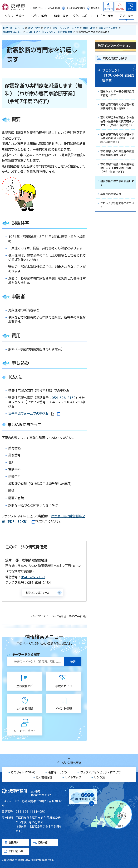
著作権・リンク (58, 772)
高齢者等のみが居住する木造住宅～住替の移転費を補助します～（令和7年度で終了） (117, 125)
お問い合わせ (16, 851)
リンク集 (100, 777)
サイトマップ (73, 777)
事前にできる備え (108, 28)
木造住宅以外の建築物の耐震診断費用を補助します (117, 161)
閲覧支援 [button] (95, 8)
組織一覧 (43, 842)
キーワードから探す (26, 654)
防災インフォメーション (66, 28)
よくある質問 (54, 8)
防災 (46, 28)
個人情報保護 (44, 777)
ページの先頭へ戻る (69, 763)
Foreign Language (75, 8)
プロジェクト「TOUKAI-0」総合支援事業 (49, 32)
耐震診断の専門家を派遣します (117, 192)
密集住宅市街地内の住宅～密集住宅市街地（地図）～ (117, 107)
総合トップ (38, 8)
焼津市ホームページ (14, 28)
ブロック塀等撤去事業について (117, 215)
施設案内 (14, 842)
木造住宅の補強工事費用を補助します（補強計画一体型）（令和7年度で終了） (117, 177)
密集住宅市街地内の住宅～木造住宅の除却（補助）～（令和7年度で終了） (117, 145)
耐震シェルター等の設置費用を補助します (117, 94)
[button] (120, 7)
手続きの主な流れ (111, 204)
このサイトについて (23, 772)
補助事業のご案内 (13, 32)
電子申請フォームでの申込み (34, 414)
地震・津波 (89, 28)
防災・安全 (34, 28)
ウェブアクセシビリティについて (101, 772)
